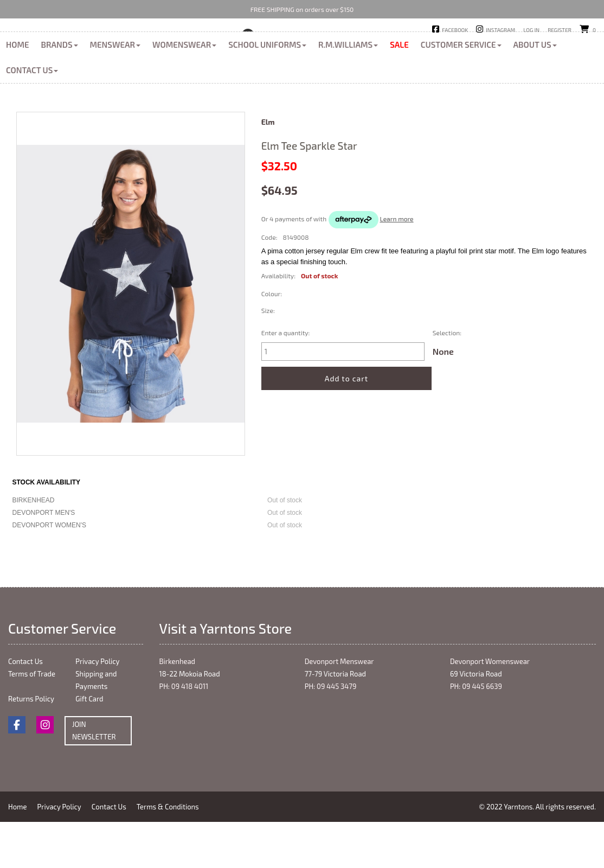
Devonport (334, 48)
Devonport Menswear (339, 710)
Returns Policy (31, 748)
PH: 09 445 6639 (476, 735)
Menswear (115, 93)
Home (17, 93)
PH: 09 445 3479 (331, 735)
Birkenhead (280, 48)
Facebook (455, 30)
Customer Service (461, 93)
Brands (59, 93)
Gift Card (89, 748)
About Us (535, 93)
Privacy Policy (97, 710)
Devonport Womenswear (490, 710)
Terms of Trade (32, 723)
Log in (531, 30)
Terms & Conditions (171, 856)
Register (560, 30)
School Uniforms (267, 93)
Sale (399, 93)
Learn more (397, 267)
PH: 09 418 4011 (184, 735)
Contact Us (32, 119)
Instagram (500, 30)
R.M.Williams (348, 93)
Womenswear (184, 93)
